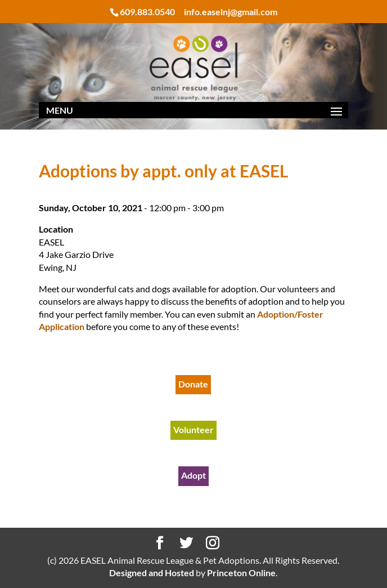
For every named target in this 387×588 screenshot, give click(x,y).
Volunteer (193, 429)
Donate (193, 384)
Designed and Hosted (152, 573)
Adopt (193, 475)
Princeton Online (241, 573)
